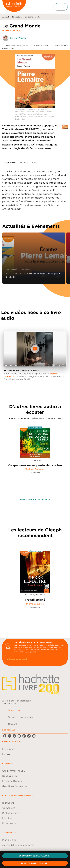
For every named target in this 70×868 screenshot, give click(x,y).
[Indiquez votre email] (31, 659)
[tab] (10, 163)
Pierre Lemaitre (12, 31)
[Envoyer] (62, 659)
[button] (35, 856)
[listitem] (5, 736)
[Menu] (61, 7)
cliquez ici (32, 652)
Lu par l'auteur (19, 38)
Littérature (17, 17)
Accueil (5, 17)
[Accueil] (14, 7)
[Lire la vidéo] (35, 349)
